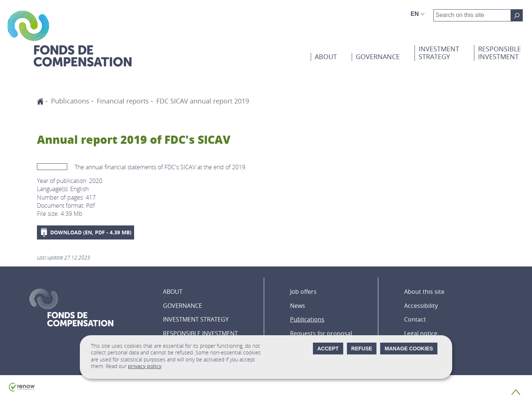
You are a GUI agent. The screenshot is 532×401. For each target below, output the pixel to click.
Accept (328, 349)
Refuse (362, 349)
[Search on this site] (517, 15)
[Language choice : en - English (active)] (418, 14)
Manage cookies (409, 349)
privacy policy (145, 366)
